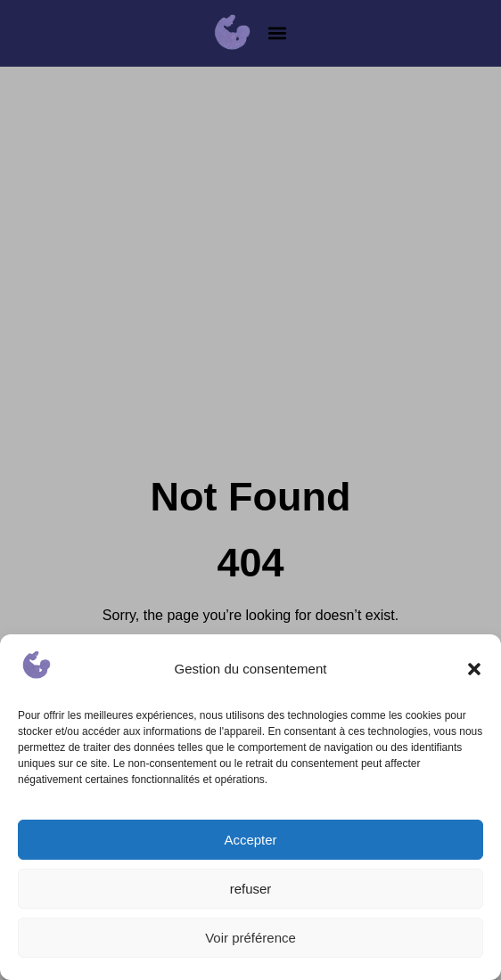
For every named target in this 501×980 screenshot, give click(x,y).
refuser (251, 889)
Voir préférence (250, 938)
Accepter (250, 840)
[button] (474, 669)
